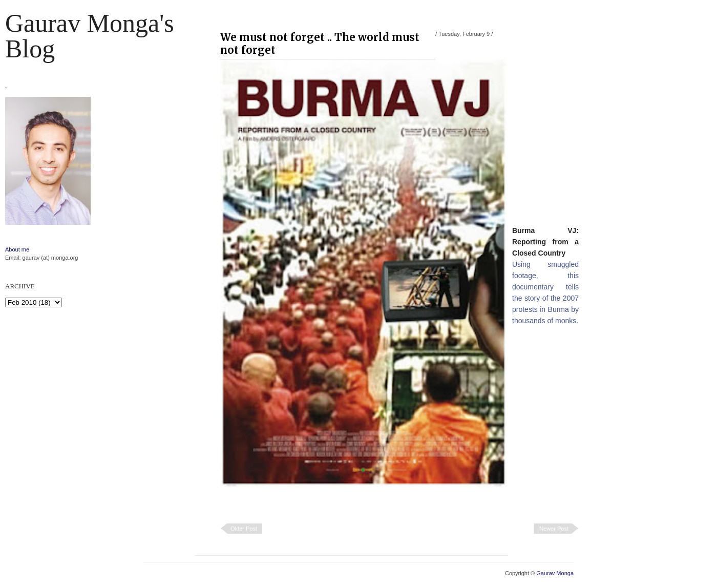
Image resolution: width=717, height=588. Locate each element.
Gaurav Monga (555, 573)
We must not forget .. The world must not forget (320, 44)
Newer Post (554, 529)
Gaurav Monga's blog (90, 36)
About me (17, 249)
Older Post (244, 529)
